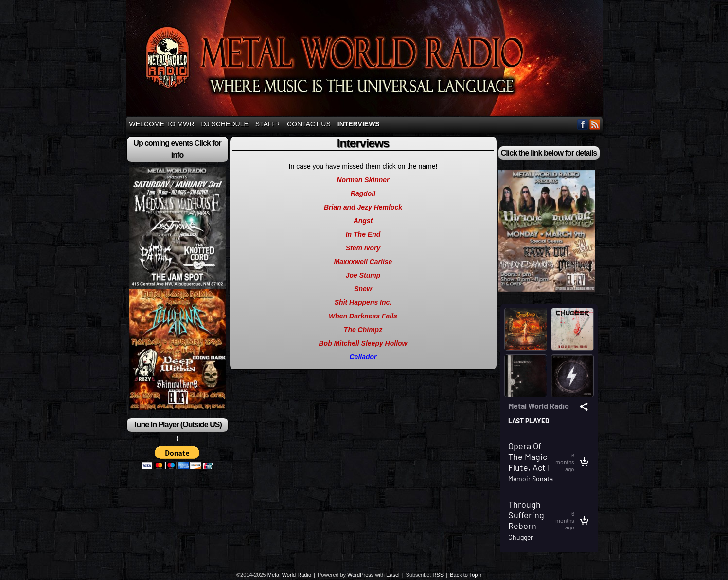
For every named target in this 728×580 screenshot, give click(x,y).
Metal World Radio (366, 60)
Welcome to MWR (162, 124)
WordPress (360, 575)
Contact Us (309, 124)
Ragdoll (363, 193)
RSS (595, 124)
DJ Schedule (225, 124)
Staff (268, 124)
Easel (393, 575)
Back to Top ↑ (466, 575)
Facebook (583, 124)
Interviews (359, 124)
